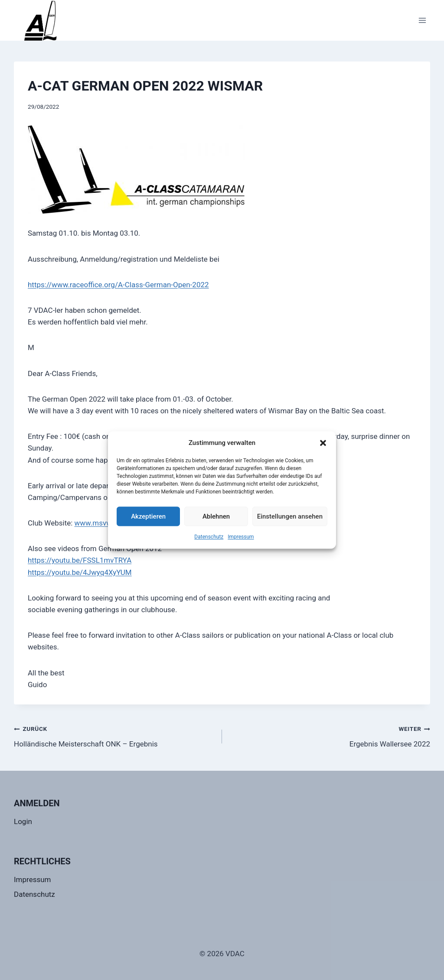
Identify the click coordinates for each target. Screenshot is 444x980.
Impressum (241, 537)
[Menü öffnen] (422, 20)
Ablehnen (216, 516)
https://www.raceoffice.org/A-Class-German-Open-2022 (118, 285)
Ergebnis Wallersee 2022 (330, 735)
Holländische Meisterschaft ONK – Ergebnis (114, 735)
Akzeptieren (148, 516)
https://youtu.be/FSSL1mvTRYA (80, 560)
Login (23, 821)
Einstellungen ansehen (290, 516)
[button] (323, 443)
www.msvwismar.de (107, 523)
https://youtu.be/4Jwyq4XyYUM (80, 572)
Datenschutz (209, 537)
